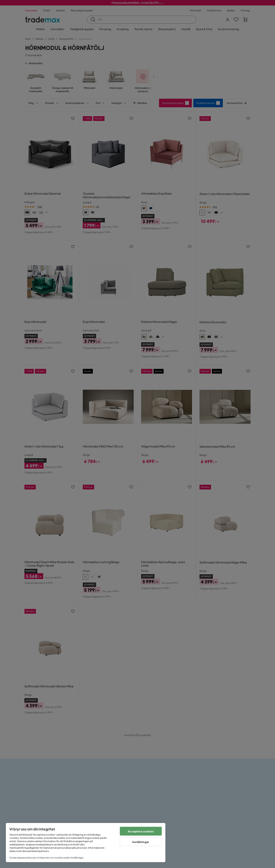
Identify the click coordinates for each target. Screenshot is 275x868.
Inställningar (141, 842)
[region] (86, 843)
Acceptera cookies (141, 831)
